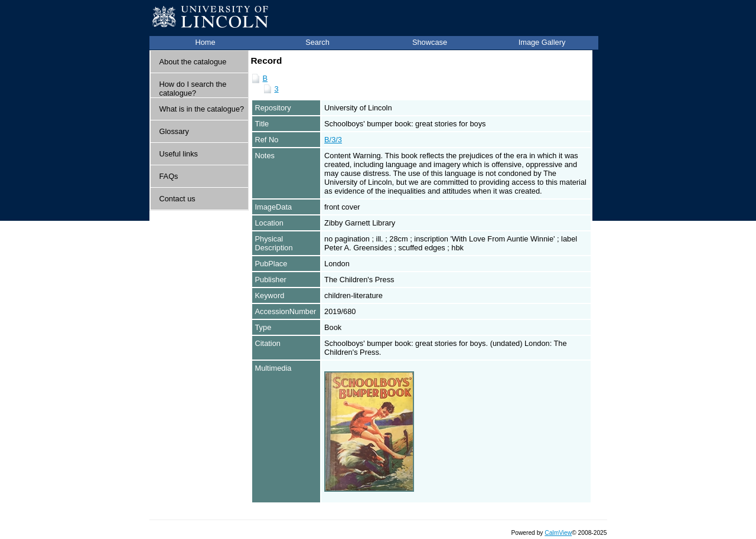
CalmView (558, 533)
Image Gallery (542, 42)
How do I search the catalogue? (193, 89)
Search (317, 42)
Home (205, 42)
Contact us (177, 199)
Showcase (430, 42)
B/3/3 (333, 140)
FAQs (169, 176)
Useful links (179, 154)
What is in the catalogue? (202, 109)
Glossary (175, 131)
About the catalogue (193, 62)
